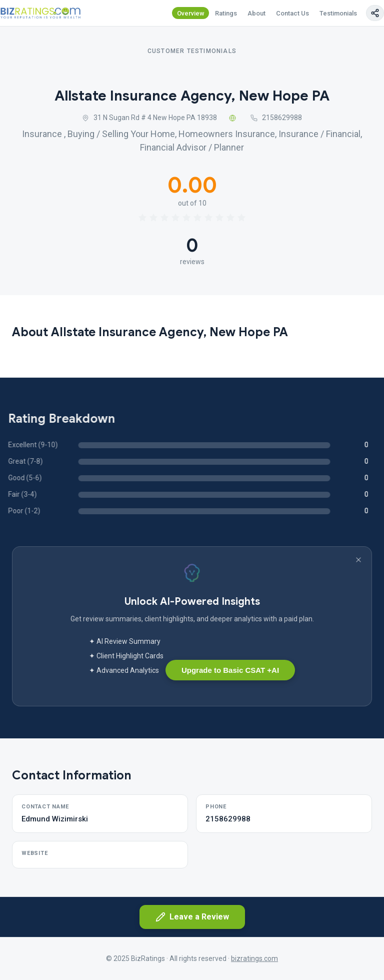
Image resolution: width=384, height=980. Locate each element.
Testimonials (338, 13)
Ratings (226, 13)
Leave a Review (192, 917)
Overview (191, 13)
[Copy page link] (375, 13)
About (256, 13)
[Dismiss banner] (358, 560)
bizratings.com (254, 958)
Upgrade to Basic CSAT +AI (230, 670)
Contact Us (292, 13)
